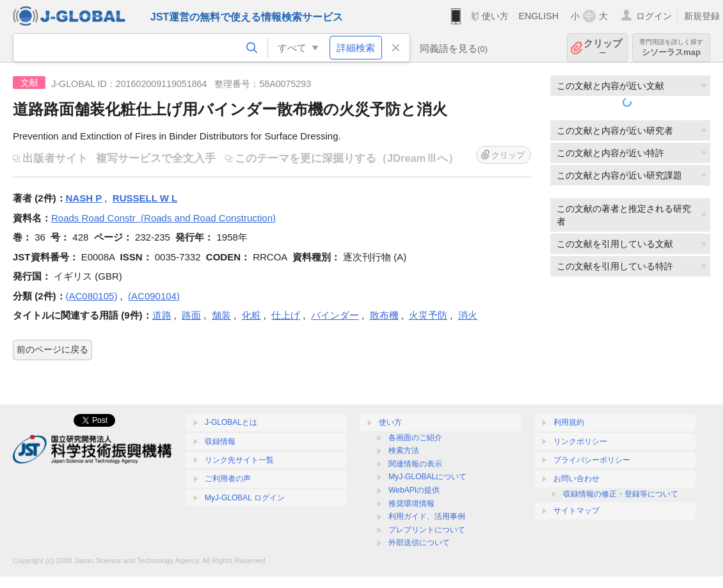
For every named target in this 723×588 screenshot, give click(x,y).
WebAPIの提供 (414, 490)
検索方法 (404, 450)
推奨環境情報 (411, 504)
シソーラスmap (671, 48)
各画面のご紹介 (415, 438)
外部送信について (419, 543)
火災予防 (428, 315)
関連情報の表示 (415, 464)
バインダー (335, 315)
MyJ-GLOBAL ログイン (245, 498)
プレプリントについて (427, 530)
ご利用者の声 (228, 479)
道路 (162, 315)
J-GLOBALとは (231, 422)
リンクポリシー (580, 441)
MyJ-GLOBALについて (427, 477)
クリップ (603, 48)
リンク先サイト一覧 (239, 460)
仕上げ (286, 315)
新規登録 (702, 16)
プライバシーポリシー (592, 460)
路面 (191, 315)
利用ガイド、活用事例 (427, 516)
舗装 (221, 315)
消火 (468, 315)
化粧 (251, 315)
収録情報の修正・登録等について (621, 494)
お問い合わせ (576, 479)
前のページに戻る (52, 349)
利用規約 (569, 422)
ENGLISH (538, 16)
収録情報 (220, 441)
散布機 (384, 315)
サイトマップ (576, 511)
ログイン (654, 16)
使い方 (495, 16)
